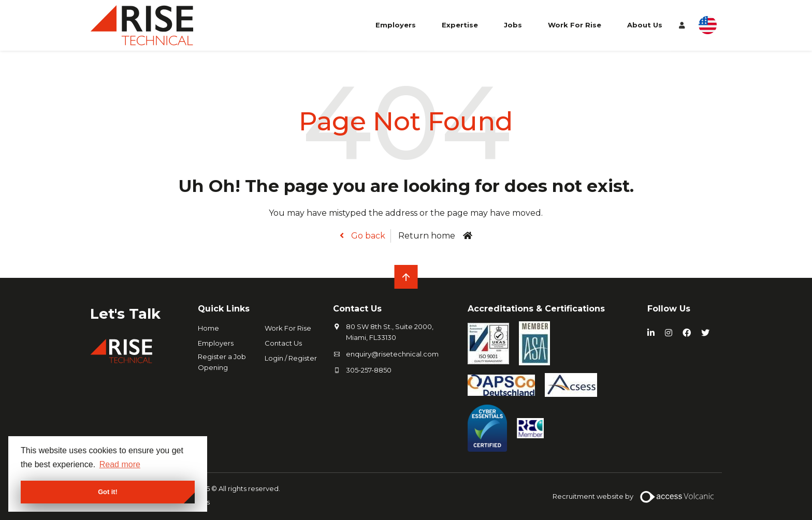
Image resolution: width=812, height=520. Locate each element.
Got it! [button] (108, 492)
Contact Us (283, 343)
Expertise (460, 25)
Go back (367, 236)
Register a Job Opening (222, 362)
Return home (427, 236)
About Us (645, 25)
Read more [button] (120, 464)
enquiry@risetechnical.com (392, 354)
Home (208, 328)
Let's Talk (126, 314)
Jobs (513, 25)
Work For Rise (575, 25)
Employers (396, 25)
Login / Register (291, 358)
